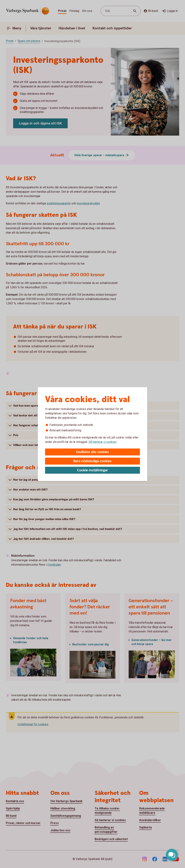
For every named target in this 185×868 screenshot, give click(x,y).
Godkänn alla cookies (92, 452)
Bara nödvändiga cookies (92, 461)
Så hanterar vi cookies (103, 442)
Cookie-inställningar (93, 470)
